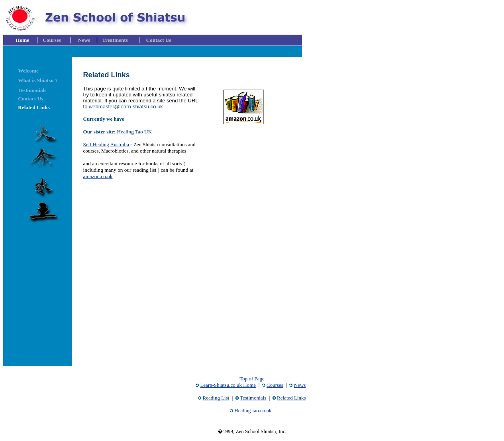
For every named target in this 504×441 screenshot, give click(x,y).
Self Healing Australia (106, 144)
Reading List (216, 398)
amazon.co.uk (98, 176)
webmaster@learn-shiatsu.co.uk (126, 107)
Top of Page (252, 379)
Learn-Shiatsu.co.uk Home (228, 385)
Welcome (28, 71)
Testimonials (253, 398)
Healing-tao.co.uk (253, 411)
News (300, 385)
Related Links (291, 398)
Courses (275, 385)
